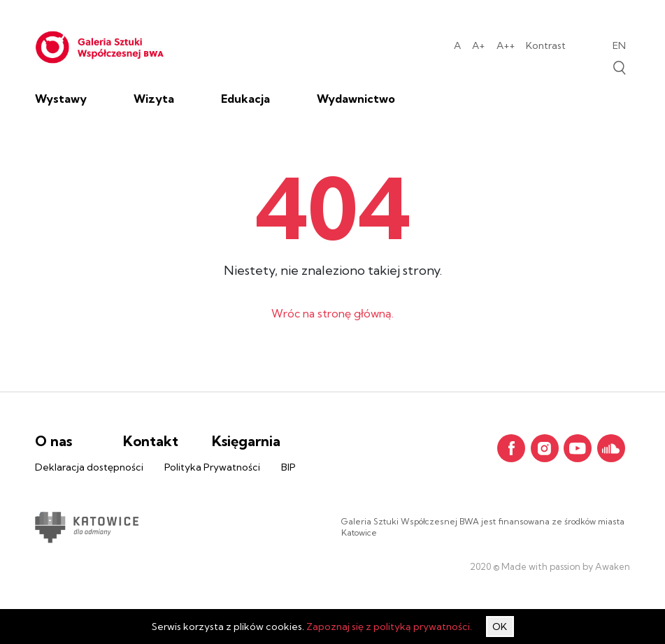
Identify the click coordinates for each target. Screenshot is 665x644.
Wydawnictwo (356, 99)
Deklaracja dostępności (89, 467)
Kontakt (151, 441)
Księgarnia (246, 441)
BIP (288, 467)
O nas (53, 441)
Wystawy (61, 99)
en (619, 45)
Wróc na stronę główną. (332, 313)
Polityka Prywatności (212, 467)
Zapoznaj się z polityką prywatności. (389, 627)
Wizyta (154, 99)
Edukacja (245, 99)
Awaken (612, 566)
